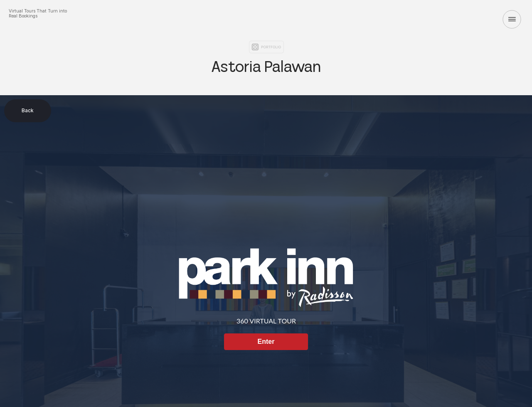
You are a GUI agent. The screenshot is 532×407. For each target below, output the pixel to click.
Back (28, 110)
